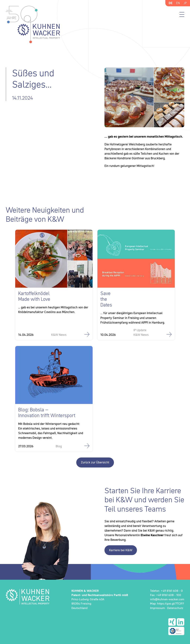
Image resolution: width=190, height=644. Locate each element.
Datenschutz (175, 608)
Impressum (158, 608)
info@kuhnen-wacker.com (167, 599)
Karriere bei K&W (121, 550)
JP (185, 3)
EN (178, 3)
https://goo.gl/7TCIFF (171, 603)
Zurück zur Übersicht (95, 462)
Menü (182, 14)
